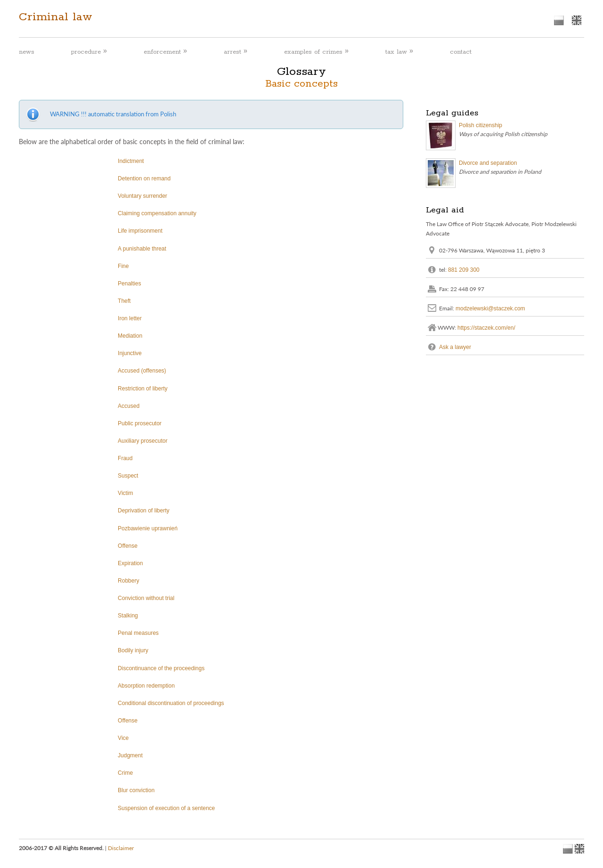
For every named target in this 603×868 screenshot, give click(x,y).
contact (461, 52)
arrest (236, 52)
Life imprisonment (140, 231)
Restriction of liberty (143, 389)
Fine (123, 266)
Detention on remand (144, 178)
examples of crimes (316, 52)
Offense (128, 546)
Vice (123, 738)
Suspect (128, 476)
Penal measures (138, 633)
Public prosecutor (140, 423)
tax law (399, 52)
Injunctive (130, 353)
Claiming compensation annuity (157, 213)
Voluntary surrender (143, 196)
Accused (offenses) (142, 371)
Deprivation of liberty (143, 511)
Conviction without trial (146, 598)
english (576, 20)
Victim (125, 493)
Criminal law (56, 17)
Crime (125, 773)
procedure (89, 52)
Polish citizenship (481, 125)
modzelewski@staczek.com (490, 308)
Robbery (128, 581)
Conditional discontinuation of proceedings (171, 703)
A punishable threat (142, 249)
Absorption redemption (146, 686)
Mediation (130, 336)
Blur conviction (136, 790)
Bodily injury (133, 650)
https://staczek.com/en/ (486, 327)
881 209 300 (464, 269)
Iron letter (130, 318)
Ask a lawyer (455, 347)
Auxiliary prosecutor (143, 441)
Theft (124, 301)
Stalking (128, 616)
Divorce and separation (488, 163)
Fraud (125, 458)
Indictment (131, 161)
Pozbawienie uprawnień (148, 528)
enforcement (165, 52)
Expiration (130, 563)
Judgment (130, 755)
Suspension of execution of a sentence (166, 808)
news (27, 52)
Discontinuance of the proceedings (161, 668)
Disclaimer (121, 848)
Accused (129, 406)
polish (559, 20)
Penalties (129, 284)
